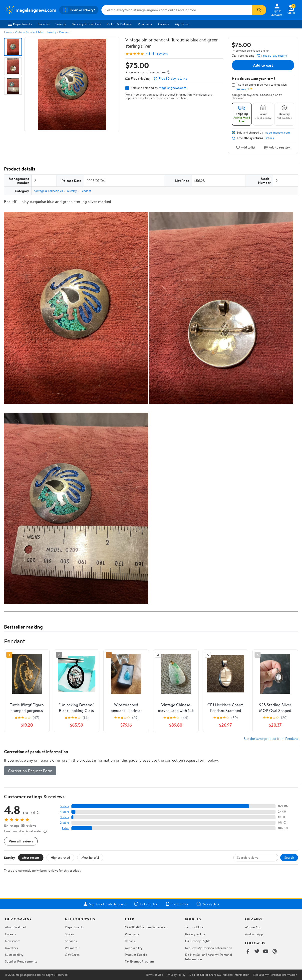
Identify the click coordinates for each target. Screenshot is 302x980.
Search (289, 857)
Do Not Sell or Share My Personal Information (219, 975)
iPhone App (253, 927)
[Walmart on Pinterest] (275, 952)
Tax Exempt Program (139, 961)
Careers (164, 24)
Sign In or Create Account (105, 904)
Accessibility (134, 948)
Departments (20, 24)
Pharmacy (145, 24)
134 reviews (160, 54)
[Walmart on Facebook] (248, 952)
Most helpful (90, 857)
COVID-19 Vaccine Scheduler (146, 927)
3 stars (64, 817)
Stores (69, 934)
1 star (65, 828)
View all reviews (21, 841)
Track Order (177, 904)
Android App (254, 934)
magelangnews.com (173, 88)
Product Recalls (136, 955)
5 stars (64, 806)
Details (269, 138)
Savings (61, 24)
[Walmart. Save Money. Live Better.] (31, 10)
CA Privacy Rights (198, 941)
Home (8, 32)
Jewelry (51, 32)
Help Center (146, 904)
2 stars (64, 823)
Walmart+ (72, 948)
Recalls (130, 941)
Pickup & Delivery (119, 24)
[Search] (259, 10)
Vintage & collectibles (29, 32)
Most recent (31, 857)
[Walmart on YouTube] (266, 952)
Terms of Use (194, 927)
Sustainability (14, 955)
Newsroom (13, 941)
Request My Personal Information (209, 948)
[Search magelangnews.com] (177, 10)
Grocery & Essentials (86, 24)
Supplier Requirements (21, 961)
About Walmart (16, 927)
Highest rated (60, 857)
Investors (11, 948)
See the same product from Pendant (271, 738)
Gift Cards (72, 955)
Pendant (64, 32)
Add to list (246, 147)
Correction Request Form (30, 771)
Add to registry (277, 147)
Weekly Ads (208, 904)
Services (44, 24)
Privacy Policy (195, 934)
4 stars (64, 812)
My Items (182, 24)
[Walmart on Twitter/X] (257, 952)
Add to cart (263, 65)
